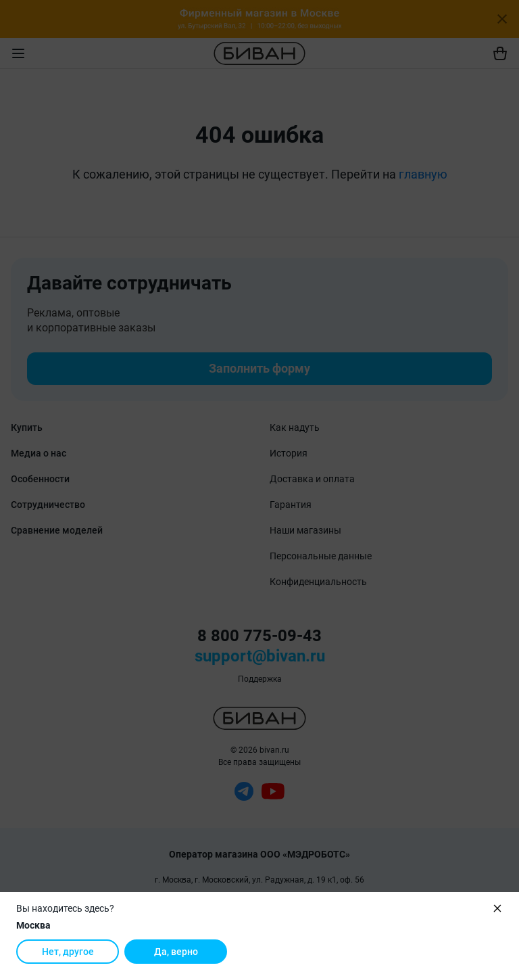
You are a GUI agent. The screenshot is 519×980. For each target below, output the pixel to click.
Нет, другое (68, 952)
